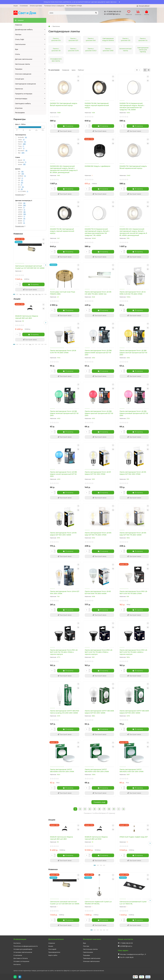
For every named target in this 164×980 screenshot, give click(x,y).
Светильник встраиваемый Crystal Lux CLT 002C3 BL (133, 903)
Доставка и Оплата (21, 958)
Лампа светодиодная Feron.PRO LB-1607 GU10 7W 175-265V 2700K (134, 592)
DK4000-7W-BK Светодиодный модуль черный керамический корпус (62, 231)
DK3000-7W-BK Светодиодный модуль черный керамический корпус (97, 105)
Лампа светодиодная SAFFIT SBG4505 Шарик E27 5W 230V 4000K (99, 712)
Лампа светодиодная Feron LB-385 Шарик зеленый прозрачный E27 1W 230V (64, 413)
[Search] (73, 13)
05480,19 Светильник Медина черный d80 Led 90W (96, 838)
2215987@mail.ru (112, 14)
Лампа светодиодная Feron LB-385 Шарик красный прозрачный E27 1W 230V (99, 413)
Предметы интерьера (24, 94)
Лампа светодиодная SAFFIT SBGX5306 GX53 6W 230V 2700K (62, 770)
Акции (16, 6)
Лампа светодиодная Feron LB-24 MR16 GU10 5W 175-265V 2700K (133, 293)
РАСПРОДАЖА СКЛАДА (74, 6)
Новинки (19, 25)
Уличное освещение (23, 74)
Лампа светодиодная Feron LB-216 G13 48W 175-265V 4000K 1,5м (98, 293)
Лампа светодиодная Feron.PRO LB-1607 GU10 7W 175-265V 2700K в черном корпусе (64, 652)
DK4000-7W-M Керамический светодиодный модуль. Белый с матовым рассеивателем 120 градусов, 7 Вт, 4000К (97, 232)
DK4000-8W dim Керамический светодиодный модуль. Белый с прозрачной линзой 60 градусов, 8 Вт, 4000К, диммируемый (133, 232)
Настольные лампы (22, 64)
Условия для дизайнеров (23, 949)
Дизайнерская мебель (24, 30)
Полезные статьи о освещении (54, 6)
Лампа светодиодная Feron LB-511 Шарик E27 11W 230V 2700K (98, 473)
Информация (20, 939)
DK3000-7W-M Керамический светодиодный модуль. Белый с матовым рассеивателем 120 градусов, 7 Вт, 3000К (132, 106)
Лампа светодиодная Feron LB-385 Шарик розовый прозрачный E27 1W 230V (134, 413)
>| (123, 809)
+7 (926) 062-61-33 (112, 12)
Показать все (20, 195)
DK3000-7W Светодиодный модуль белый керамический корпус (64, 104)
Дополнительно (56, 939)
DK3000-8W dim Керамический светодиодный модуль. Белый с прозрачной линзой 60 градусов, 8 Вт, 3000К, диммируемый (64, 169)
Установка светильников (23, 952)
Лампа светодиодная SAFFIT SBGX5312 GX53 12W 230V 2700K (132, 770)
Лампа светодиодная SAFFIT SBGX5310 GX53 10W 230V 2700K (97, 770)
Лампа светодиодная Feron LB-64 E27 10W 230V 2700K (65, 592)
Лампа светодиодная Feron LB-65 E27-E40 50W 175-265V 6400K (98, 592)
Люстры (18, 35)
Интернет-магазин (92, 939)
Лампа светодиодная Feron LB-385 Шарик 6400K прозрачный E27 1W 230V (98, 353)
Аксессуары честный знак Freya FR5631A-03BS (62, 293)
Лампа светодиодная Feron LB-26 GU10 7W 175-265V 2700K (63, 352)
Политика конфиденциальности (26, 946)
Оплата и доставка (36, 6)
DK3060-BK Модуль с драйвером (97, 166)
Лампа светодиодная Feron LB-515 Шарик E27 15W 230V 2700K (133, 473)
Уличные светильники (91, 961)
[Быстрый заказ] (30, 290)
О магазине (18, 955)
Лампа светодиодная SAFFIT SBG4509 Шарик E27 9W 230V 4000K (134, 712)
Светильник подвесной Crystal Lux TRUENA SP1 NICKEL (98, 903)
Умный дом (20, 79)
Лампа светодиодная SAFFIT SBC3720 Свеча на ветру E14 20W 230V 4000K (64, 712)
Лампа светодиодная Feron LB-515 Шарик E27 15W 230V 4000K (63, 534)
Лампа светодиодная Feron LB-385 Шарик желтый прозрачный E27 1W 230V (133, 353)
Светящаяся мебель (23, 104)
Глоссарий (52, 949)
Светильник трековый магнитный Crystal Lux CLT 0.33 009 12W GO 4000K (30, 267)
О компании (24, 6)
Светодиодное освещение (25, 84)
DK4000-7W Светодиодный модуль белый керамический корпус (133, 167)
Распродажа (20, 113)
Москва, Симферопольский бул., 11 (133, 954)
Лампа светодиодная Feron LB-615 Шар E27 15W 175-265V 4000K (133, 534)
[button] (46, 265)
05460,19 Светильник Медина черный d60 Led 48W (27, 317)
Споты (17, 54)
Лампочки (19, 89)
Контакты (17, 943)
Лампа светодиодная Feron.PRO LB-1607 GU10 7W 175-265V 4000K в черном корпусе (134, 652)
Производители (54, 952)
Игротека (19, 108)
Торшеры (19, 69)
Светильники (20, 44)
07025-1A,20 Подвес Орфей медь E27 (134, 837)
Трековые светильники (92, 958)
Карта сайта (53, 955)
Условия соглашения (21, 961)
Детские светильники (24, 59)
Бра (17, 49)
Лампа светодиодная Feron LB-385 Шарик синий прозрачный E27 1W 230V (63, 474)
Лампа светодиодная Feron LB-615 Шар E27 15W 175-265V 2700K (98, 534)
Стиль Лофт (20, 39)
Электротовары (21, 99)
